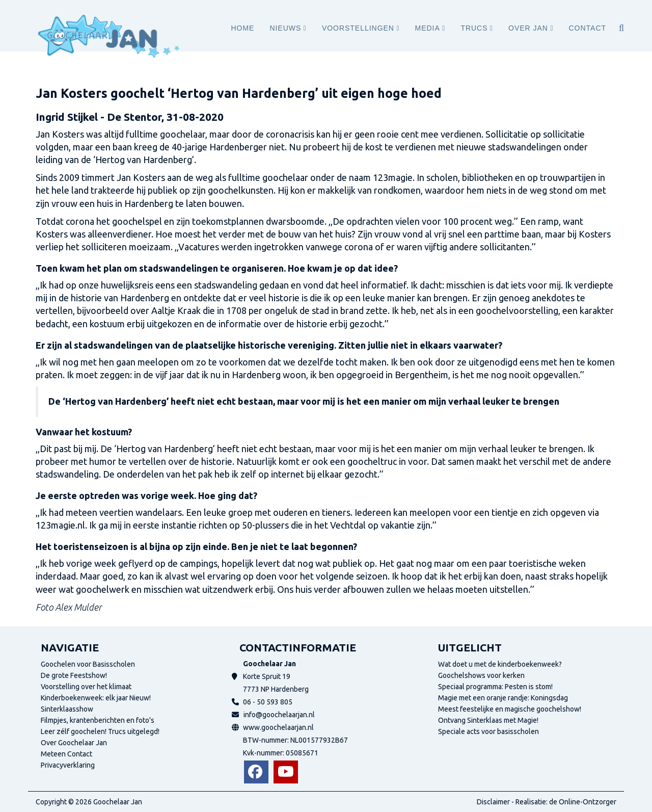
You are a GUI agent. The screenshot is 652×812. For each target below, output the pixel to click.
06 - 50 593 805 (268, 702)
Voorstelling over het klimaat (86, 687)
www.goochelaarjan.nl (278, 727)
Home (242, 28)
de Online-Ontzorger (583, 802)
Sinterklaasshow (67, 709)
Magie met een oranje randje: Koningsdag (503, 698)
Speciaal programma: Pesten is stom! (495, 687)
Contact (588, 28)
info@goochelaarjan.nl (279, 715)
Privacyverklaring (68, 765)
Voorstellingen (358, 28)
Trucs (474, 28)
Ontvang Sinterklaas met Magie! (488, 720)
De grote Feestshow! (74, 675)
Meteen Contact (66, 754)
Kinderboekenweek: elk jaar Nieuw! (96, 698)
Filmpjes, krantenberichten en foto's (98, 720)
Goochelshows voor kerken (481, 675)
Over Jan (528, 28)
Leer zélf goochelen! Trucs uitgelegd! (100, 731)
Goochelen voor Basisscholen (88, 664)
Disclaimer (493, 802)
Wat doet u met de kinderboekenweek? (500, 664)
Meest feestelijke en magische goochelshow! (510, 709)
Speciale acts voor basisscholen (488, 731)
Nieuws (285, 28)
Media (428, 28)
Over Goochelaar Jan (74, 743)
